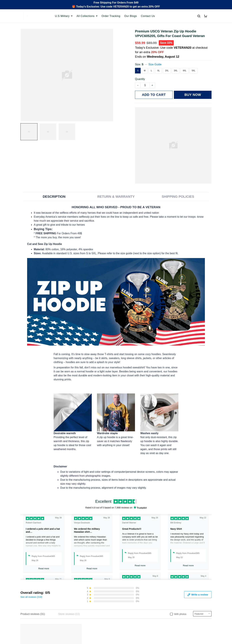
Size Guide (155, 65)
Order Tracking (111, 16)
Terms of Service (129, 609)
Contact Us (148, 16)
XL (159, 71)
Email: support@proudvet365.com (41, 623)
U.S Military (64, 16)
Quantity (140, 80)
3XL (176, 71)
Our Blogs (131, 16)
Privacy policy (127, 603)
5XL (193, 71)
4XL (184, 71)
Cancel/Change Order (83, 626)
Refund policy (127, 620)
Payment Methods (80, 620)
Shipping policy (128, 615)
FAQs (73, 615)
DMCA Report (165, 640)
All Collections (87, 16)
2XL (167, 71)
